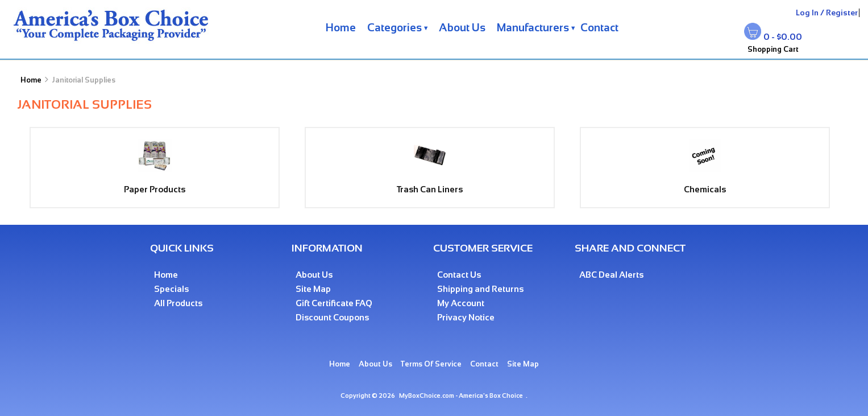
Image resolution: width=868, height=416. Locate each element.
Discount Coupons (332, 317)
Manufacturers (533, 28)
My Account (461, 303)
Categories (394, 28)
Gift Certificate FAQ (334, 303)
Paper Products (155, 185)
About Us (462, 28)
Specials (171, 289)
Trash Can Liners (430, 185)
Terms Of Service (431, 364)
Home (341, 28)
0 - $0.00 (783, 37)
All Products (178, 303)
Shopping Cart (773, 49)
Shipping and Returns (480, 289)
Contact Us (459, 275)
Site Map (313, 289)
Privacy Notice (466, 317)
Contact (599, 28)
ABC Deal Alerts (611, 275)
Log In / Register (827, 13)
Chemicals (705, 185)
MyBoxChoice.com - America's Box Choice (461, 396)
